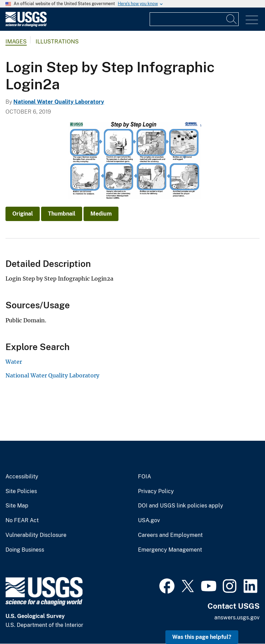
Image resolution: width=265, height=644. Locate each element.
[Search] (232, 19)
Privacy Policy (156, 491)
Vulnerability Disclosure (36, 535)
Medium (101, 214)
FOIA (144, 477)
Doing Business (25, 550)
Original (23, 214)
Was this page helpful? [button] (202, 637)
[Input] (194, 19)
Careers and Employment (170, 535)
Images (16, 42)
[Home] (26, 25)
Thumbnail (62, 214)
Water (14, 362)
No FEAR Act (22, 520)
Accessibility (22, 477)
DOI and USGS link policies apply (181, 506)
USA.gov (149, 520)
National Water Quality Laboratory (59, 102)
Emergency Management (170, 550)
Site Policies (21, 491)
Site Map (17, 506)
